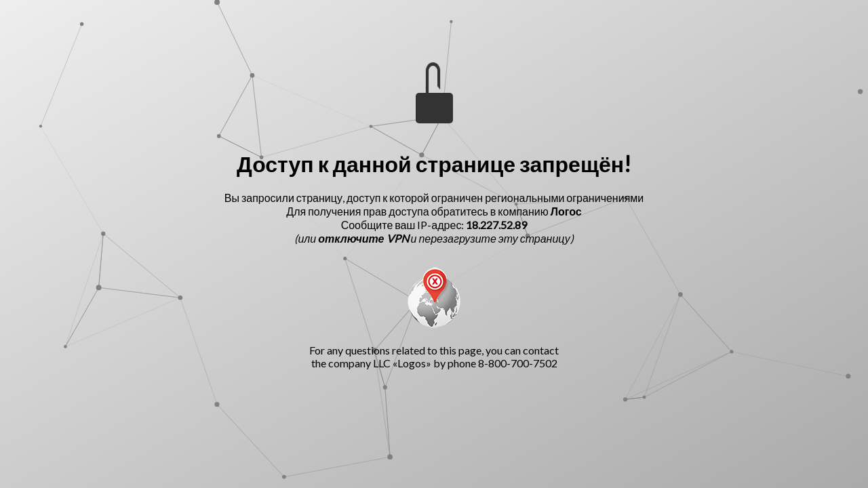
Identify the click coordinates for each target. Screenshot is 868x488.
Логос (566, 211)
